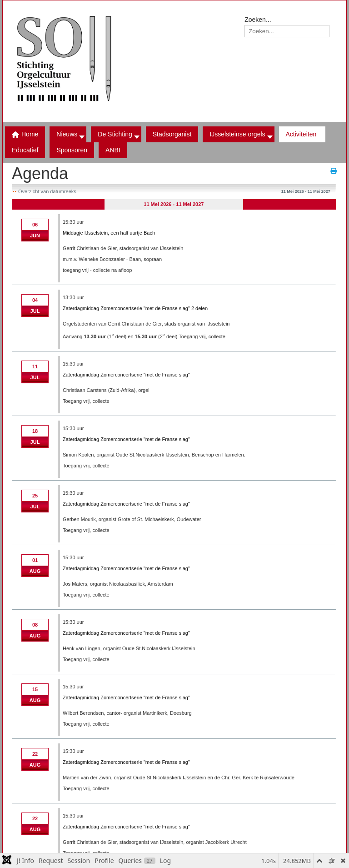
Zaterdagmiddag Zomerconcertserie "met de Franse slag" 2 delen (135, 308)
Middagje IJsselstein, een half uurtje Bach (109, 233)
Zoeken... (258, 20)
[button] (116, 134)
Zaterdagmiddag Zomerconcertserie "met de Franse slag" (126, 375)
